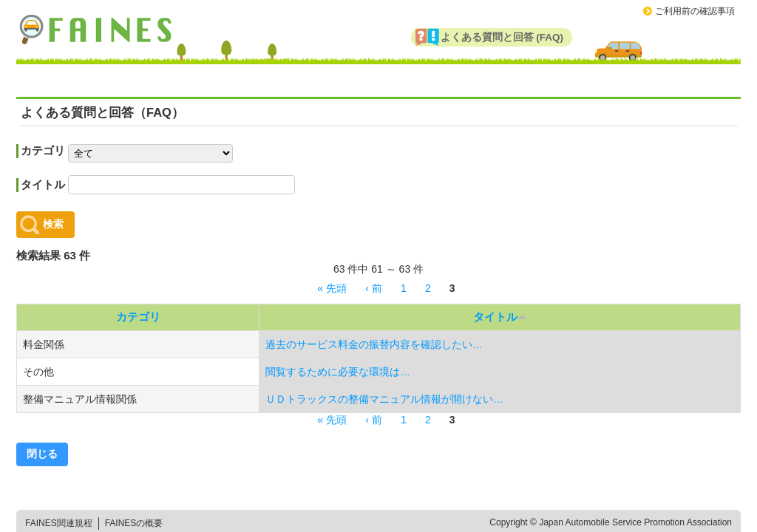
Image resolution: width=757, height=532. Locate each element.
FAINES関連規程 (59, 523)
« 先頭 (332, 288)
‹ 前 (374, 288)
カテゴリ (43, 150)
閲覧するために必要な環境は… (338, 372)
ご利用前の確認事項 (695, 11)
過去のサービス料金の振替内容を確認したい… (374, 345)
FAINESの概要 (134, 523)
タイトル (43, 184)
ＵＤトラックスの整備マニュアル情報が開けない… (384, 399)
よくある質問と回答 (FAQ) (502, 37)
